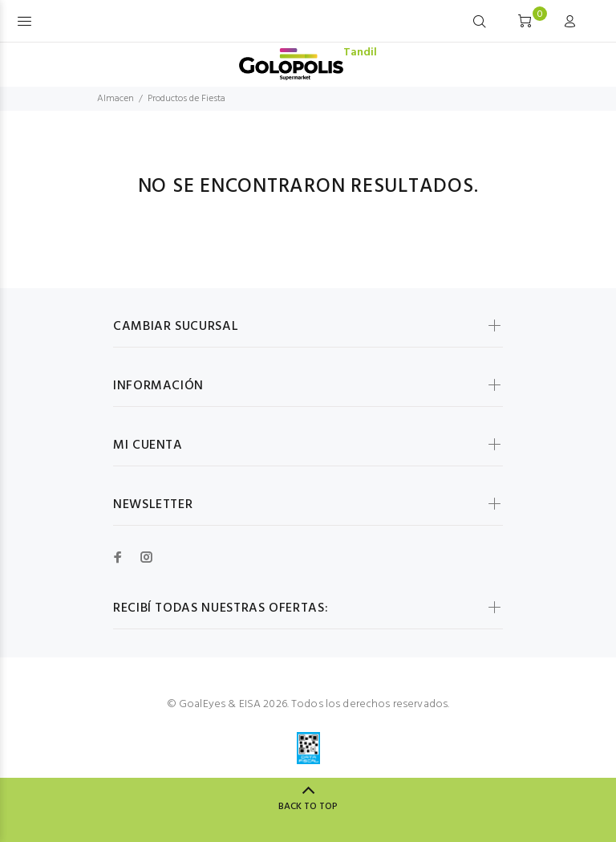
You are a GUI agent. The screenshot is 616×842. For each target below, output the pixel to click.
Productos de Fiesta (186, 99)
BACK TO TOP (308, 807)
